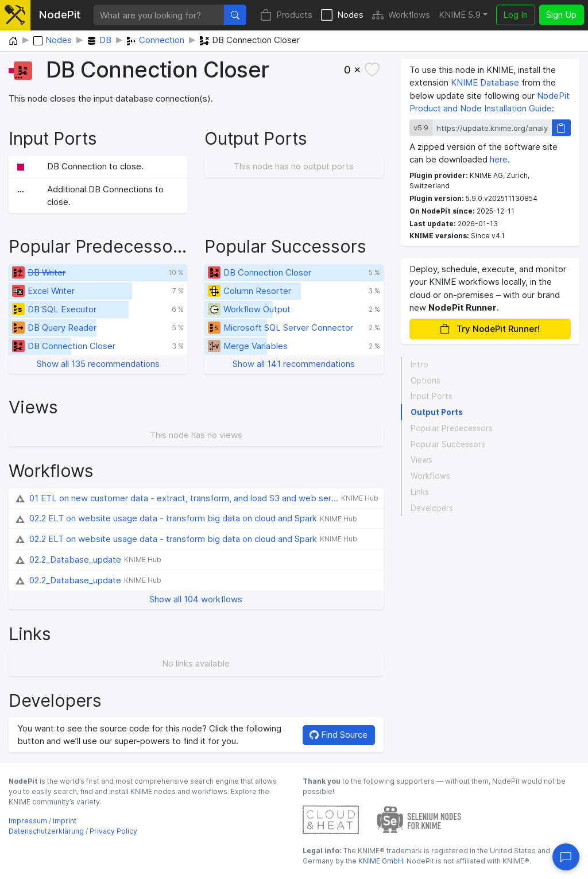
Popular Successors (448, 444)
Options (425, 381)
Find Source (339, 735)
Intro (419, 365)
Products (286, 15)
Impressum (28, 821)
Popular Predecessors (452, 428)
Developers (432, 508)
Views (421, 460)
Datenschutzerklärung (46, 831)
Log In (515, 15)
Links (420, 492)
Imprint (65, 821)
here (499, 159)
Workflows (401, 15)
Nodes (342, 15)
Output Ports (437, 412)
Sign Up (561, 15)
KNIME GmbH (380, 861)
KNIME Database (485, 82)
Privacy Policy (113, 831)
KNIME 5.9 (460, 15)
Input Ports (432, 396)
